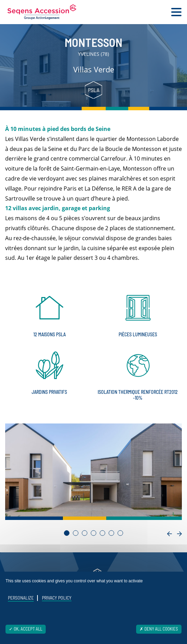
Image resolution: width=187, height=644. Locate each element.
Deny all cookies (159, 629)
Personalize (21, 598)
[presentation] (169, 534)
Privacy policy (57, 598)
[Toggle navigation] (176, 12)
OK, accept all (26, 629)
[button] (67, 533)
